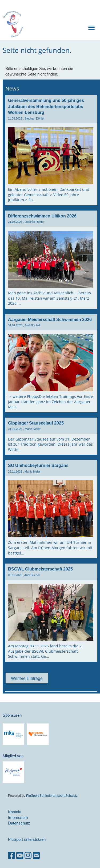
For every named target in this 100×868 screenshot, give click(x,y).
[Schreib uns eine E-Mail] (36, 856)
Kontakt (15, 812)
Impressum (18, 817)
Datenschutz (19, 823)
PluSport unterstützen (27, 839)
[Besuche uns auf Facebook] (11, 856)
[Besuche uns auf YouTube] (20, 856)
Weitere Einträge (27, 678)
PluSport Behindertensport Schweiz (52, 796)
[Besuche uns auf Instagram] (28, 856)
